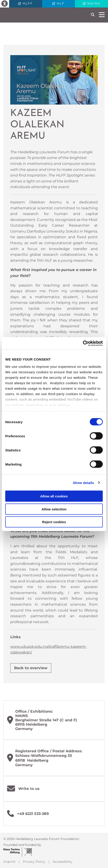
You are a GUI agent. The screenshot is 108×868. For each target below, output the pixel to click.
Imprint (9, 862)
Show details (84, 483)
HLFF (27, 3)
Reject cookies (54, 522)
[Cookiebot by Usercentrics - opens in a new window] (83, 343)
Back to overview (31, 668)
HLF (60, 3)
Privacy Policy (34, 862)
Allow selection (54, 509)
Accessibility (63, 862)
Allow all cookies (54, 496)
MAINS (93, 3)
